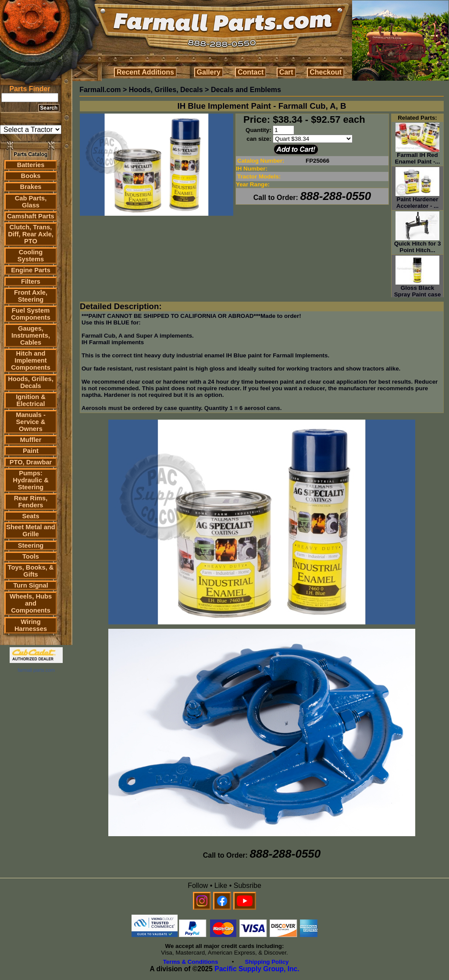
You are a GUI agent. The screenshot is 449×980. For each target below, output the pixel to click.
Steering (31, 545)
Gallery (209, 72)
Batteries (31, 165)
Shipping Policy (267, 962)
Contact (251, 72)
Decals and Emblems (246, 90)
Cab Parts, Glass (31, 202)
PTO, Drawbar (31, 462)
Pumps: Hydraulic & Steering (30, 480)
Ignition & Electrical (31, 400)
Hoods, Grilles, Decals (30, 382)
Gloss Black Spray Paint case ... (418, 292)
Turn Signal (31, 585)
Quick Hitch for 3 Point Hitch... (418, 244)
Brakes (31, 187)
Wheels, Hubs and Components (31, 603)
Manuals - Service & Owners (31, 422)
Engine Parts (31, 270)
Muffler (31, 440)
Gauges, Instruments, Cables (31, 335)
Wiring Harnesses (31, 625)
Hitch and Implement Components (31, 360)
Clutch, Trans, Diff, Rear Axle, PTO (31, 234)
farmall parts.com (36, 670)
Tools (31, 556)
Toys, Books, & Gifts (31, 571)
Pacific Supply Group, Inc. (257, 969)
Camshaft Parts (31, 216)
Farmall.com (100, 90)
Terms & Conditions (191, 962)
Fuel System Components (31, 314)
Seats (30, 516)
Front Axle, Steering (31, 296)
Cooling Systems (31, 256)
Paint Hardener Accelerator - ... (417, 200)
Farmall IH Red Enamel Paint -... (418, 156)
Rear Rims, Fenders (31, 502)
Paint (31, 451)
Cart (286, 72)
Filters (31, 282)
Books (31, 176)
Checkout (326, 72)
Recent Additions (145, 72)
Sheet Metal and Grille (31, 531)
